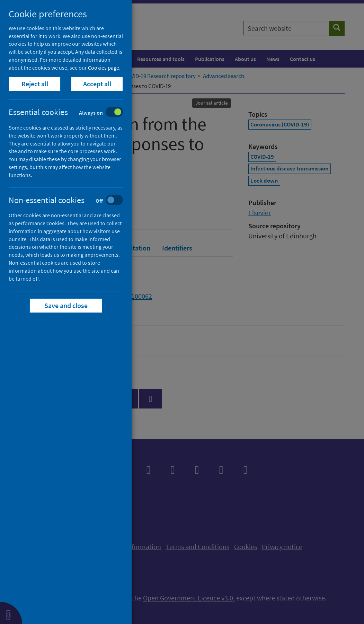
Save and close (66, 305)
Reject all (35, 84)
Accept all (97, 84)
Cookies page (104, 68)
